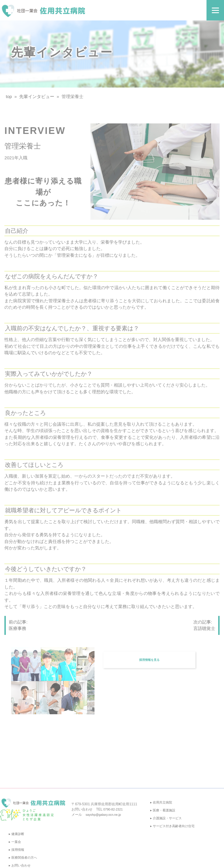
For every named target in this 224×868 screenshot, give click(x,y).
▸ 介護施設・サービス (167, 818)
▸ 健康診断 (17, 834)
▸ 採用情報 (17, 850)
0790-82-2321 (114, 809)
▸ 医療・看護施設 (164, 810)
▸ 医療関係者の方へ (24, 857)
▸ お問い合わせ (21, 865)
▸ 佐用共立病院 (162, 802)
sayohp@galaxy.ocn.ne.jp (105, 815)
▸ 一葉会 (15, 842)
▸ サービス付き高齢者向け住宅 (174, 826)
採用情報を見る (150, 655)
